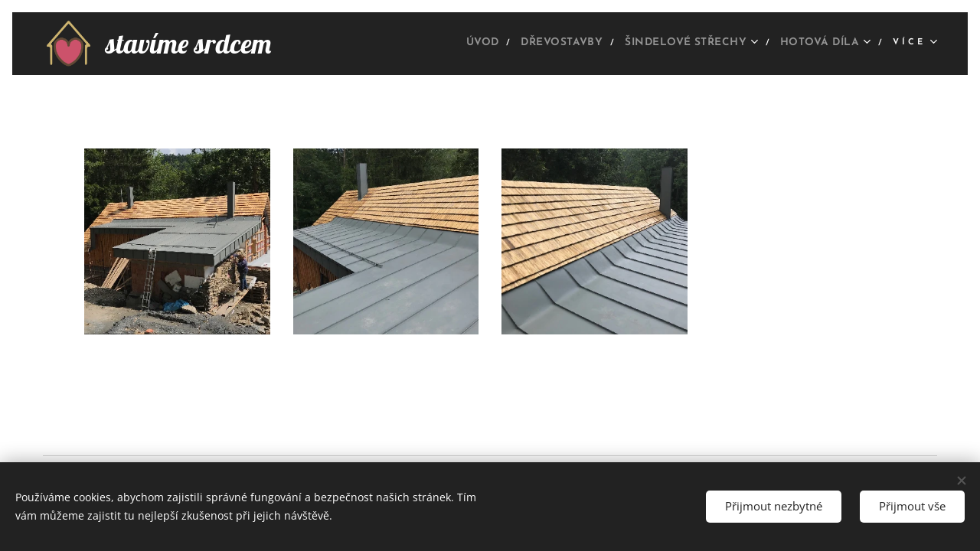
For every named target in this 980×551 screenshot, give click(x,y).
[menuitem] (437, 44)
